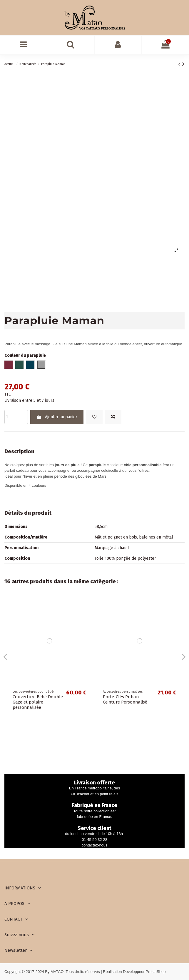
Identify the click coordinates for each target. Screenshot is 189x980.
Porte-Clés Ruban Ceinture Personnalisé (125, 699)
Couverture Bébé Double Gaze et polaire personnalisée (38, 702)
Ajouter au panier (57, 417)
